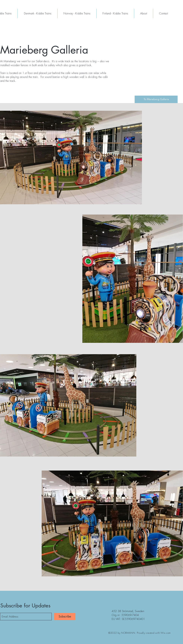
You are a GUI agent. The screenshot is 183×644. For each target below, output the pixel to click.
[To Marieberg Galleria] (156, 99)
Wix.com (166, 633)
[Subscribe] (65, 617)
